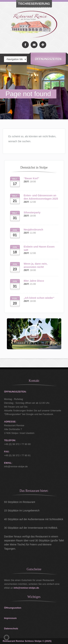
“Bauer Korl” (32, 178)
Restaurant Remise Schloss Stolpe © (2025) (27, 641)
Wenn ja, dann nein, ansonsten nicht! (36, 265)
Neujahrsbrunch (33, 230)
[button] (7, 637)
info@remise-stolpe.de (26, 588)
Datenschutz (11, 628)
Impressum (10, 618)
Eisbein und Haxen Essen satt (39, 248)
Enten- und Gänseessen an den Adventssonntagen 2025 (41, 197)
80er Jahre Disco (34, 281)
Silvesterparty (32, 212)
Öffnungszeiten (48, 59)
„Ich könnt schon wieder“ (39, 298)
